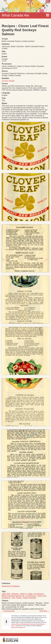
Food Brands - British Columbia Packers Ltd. (23, 595)
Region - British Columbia (26, 598)
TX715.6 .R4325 (8, 81)
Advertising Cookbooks (11, 586)
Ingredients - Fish (9, 598)
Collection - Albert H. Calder (22, 594)
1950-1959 (6, 594)
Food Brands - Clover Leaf (36, 596)
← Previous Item (8, 611)
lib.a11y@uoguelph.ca (18, 627)
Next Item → (44, 611)
